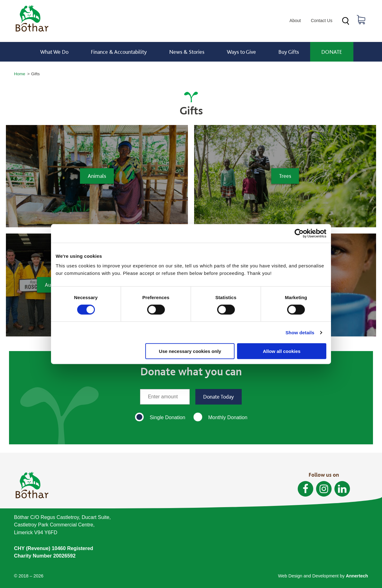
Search (346, 21)
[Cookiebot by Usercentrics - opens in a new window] (299, 233)
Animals (97, 176)
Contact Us (321, 21)
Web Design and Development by (323, 576)
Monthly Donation (228, 417)
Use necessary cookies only (190, 351)
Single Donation (167, 417)
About (295, 21)
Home (20, 74)
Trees (285, 176)
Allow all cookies (282, 351)
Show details (300, 332)
